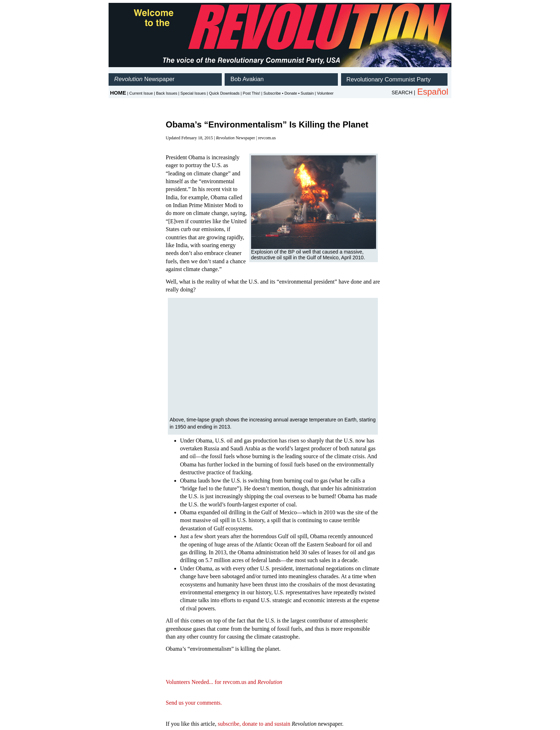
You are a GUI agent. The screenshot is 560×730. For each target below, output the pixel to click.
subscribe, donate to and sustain (254, 724)
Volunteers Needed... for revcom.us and (224, 682)
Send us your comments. (194, 703)
